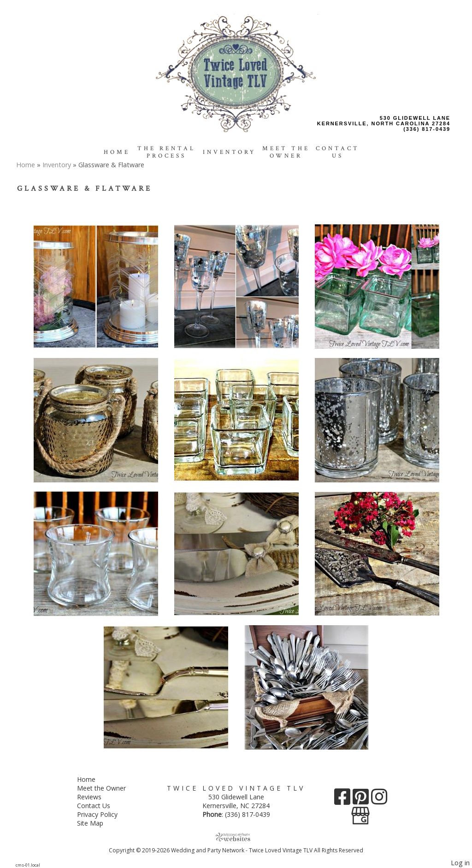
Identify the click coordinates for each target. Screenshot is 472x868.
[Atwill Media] (236, 837)
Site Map (97, 823)
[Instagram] (379, 800)
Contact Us (338, 152)
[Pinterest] (362, 800)
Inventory (229, 152)
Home (117, 152)
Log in (460, 863)
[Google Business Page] (360, 812)
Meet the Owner (286, 152)
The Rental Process (166, 152)
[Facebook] (343, 800)
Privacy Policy (104, 814)
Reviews (96, 797)
